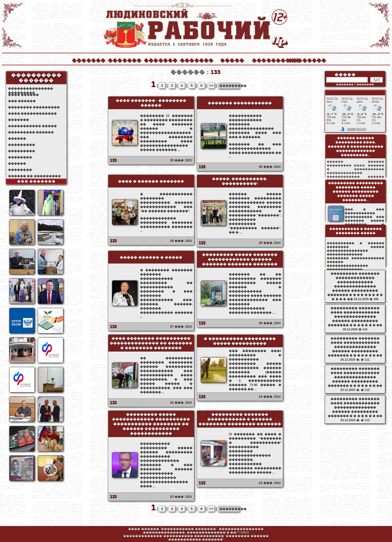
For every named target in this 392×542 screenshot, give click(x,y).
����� (232, 60)
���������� (268, 60)
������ (17, 139)
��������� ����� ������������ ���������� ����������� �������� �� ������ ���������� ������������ (151, 424)
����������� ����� (32, 126)
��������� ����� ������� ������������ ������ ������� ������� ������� (240, 259)
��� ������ (22, 101)
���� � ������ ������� (151, 181)
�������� (304, 60)
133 (113, 160)
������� (88, 60)
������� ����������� (240, 103)
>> (211, 85)
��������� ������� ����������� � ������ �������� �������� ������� (240, 419)
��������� (21, 145)
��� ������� (36, 181)
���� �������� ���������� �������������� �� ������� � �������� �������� (151, 343)
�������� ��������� (34, 107)
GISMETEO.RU (357, 129)
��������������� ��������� (30, 89)
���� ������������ (32, 114)
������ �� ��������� (34, 176)
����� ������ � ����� (151, 257)
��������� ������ (31, 132)
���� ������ (23, 95)
